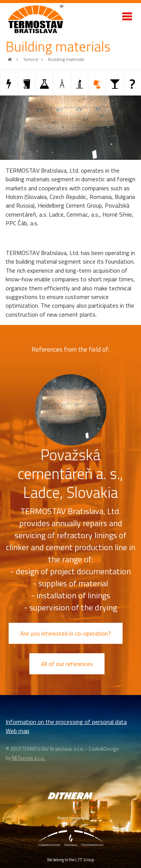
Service (31, 59)
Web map (17, 731)
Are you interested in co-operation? (66, 633)
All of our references (67, 664)
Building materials (66, 59)
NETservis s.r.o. (29, 758)
